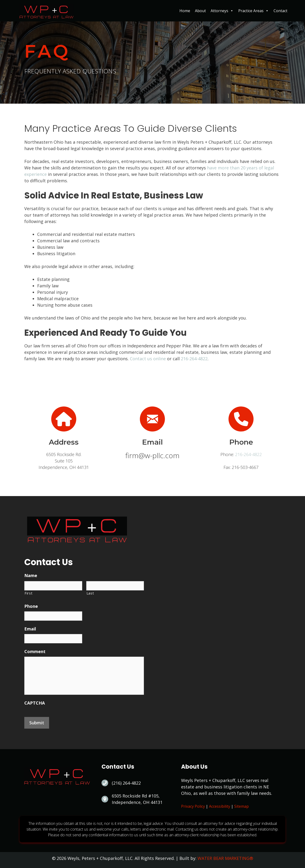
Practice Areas (254, 11)
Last (90, 593)
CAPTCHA (35, 703)
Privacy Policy (193, 806)
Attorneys (222, 11)
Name (31, 576)
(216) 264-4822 (126, 783)
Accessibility (220, 806)
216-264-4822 (194, 359)
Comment (35, 652)
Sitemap (241, 806)
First (28, 593)
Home (185, 11)
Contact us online (148, 359)
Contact (280, 11)
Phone (31, 606)
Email (30, 629)
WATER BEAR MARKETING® (225, 858)
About (200, 11)
